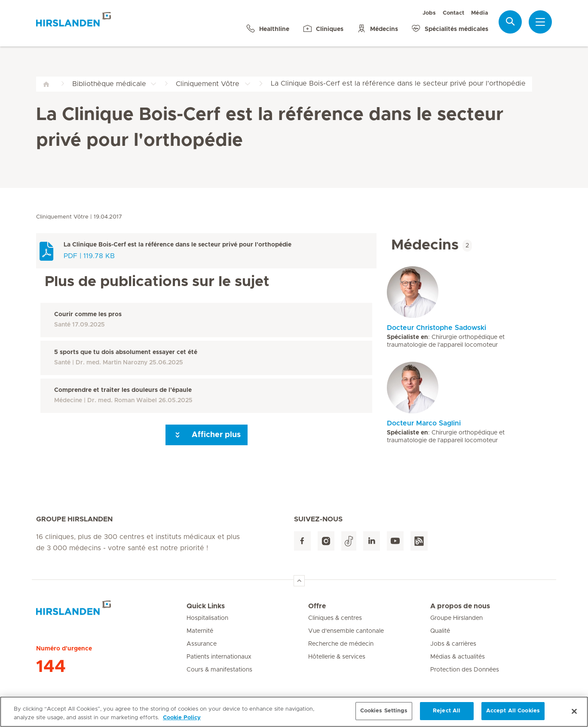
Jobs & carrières (453, 644)
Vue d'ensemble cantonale (346, 631)
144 (51, 667)
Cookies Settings (384, 716)
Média (480, 13)
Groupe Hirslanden (456, 618)
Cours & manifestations (219, 670)
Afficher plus (207, 435)
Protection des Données (465, 670)
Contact (453, 13)
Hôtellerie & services (337, 657)
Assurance (202, 644)
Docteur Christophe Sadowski (436, 328)
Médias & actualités (458, 657)
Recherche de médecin (341, 644)
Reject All (447, 716)
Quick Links (206, 606)
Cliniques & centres (335, 618)
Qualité (440, 631)
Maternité (200, 631)
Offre (317, 606)
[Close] (574, 717)
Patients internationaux (219, 657)
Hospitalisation (207, 618)
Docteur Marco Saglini (424, 423)
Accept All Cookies (513, 716)
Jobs (429, 13)
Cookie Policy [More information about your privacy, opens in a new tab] (182, 723)
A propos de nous (460, 606)
